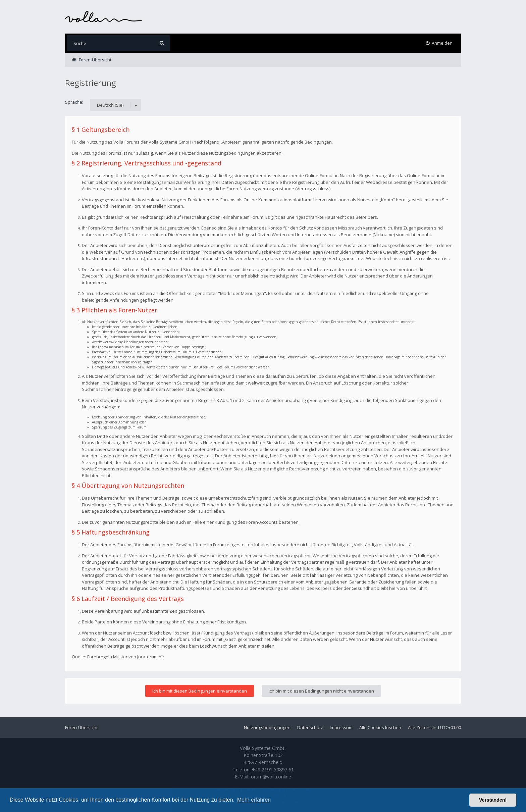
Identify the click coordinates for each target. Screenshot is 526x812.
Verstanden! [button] (493, 800)
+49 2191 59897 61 (273, 770)
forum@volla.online (270, 777)
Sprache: (74, 102)
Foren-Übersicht (81, 727)
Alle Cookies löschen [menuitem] (380, 727)
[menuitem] (439, 43)
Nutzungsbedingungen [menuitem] (267, 727)
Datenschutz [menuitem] (310, 727)
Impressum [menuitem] (341, 727)
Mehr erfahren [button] (254, 800)
